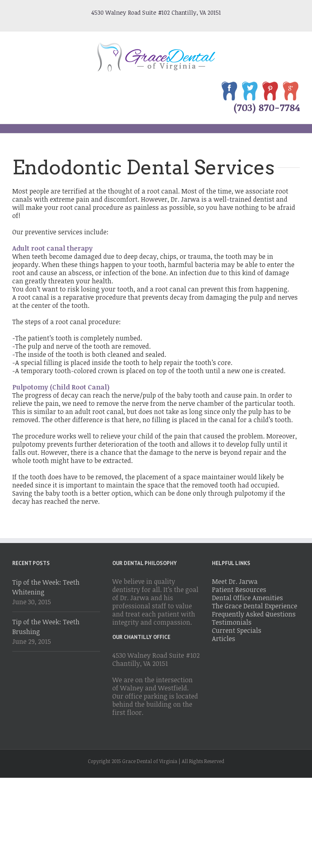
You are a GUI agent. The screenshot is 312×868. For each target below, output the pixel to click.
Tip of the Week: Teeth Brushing (46, 627)
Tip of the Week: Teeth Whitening (46, 587)
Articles (224, 639)
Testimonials (232, 622)
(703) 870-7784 (267, 107)
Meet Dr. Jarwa (235, 581)
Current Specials (237, 630)
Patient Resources (239, 590)
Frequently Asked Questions (254, 614)
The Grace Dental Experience (255, 606)
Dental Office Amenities (247, 598)
